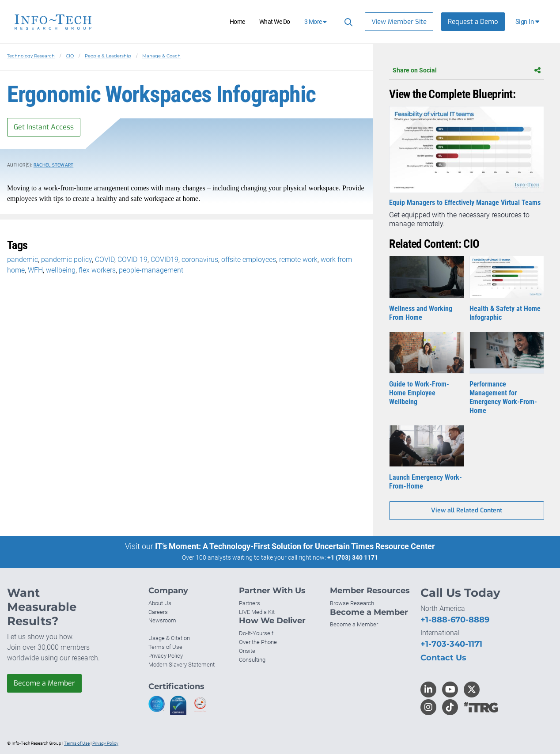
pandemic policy (66, 260)
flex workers (97, 270)
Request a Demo (473, 22)
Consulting (252, 660)
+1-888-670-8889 (455, 620)
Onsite (247, 651)
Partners (250, 603)
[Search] (347, 22)
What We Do (275, 22)
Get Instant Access (44, 127)
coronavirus (200, 260)
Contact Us (443, 658)
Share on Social (467, 70)
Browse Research (352, 603)
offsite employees (249, 260)
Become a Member (44, 683)
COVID (105, 260)
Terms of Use (165, 647)
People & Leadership (108, 56)
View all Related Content (467, 510)
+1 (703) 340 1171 (353, 557)
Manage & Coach (161, 56)
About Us (160, 603)
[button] (528, 22)
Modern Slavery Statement (182, 665)
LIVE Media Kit (257, 612)
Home (237, 22)
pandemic (23, 260)
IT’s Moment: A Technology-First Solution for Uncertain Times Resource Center (295, 546)
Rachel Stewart (54, 165)
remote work (298, 260)
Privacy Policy (166, 656)
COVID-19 (132, 260)
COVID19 (165, 260)
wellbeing (61, 270)
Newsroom (162, 620)
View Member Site (399, 22)
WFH (35, 270)
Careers (158, 612)
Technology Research (31, 56)
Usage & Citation (169, 638)
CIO (70, 56)
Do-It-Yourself (256, 633)
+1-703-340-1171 (451, 644)
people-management (151, 270)
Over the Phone (258, 642)
